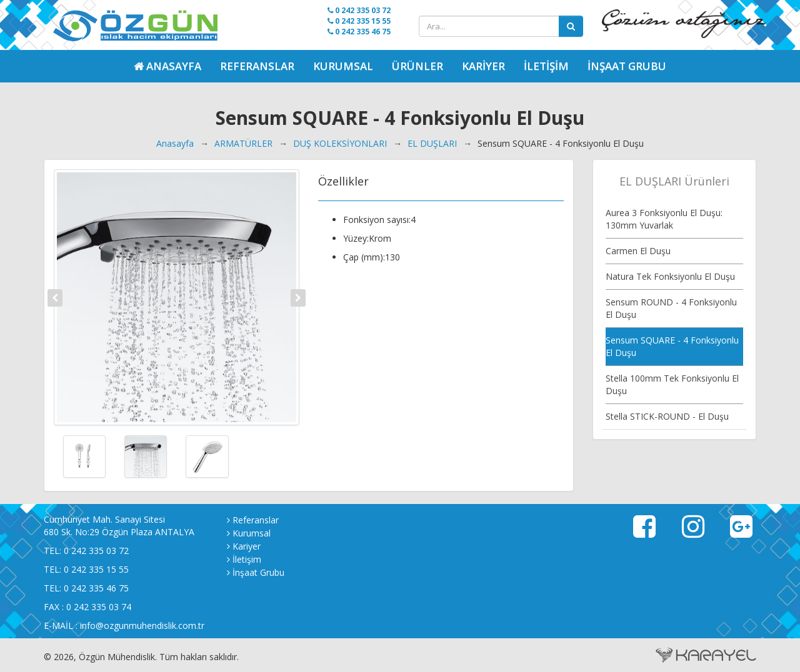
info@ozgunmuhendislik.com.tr (142, 625)
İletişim (546, 66)
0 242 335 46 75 (359, 32)
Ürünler (417, 66)
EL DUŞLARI (432, 143)
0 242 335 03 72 (359, 10)
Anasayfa (175, 143)
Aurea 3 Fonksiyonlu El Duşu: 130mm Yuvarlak (664, 219)
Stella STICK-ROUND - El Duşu (667, 416)
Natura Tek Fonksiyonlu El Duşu (670, 276)
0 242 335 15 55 (359, 21)
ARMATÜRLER (243, 143)
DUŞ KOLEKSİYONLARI (340, 143)
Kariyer (483, 66)
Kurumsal (343, 66)
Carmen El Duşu (638, 251)
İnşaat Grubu (627, 66)
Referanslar (257, 66)
